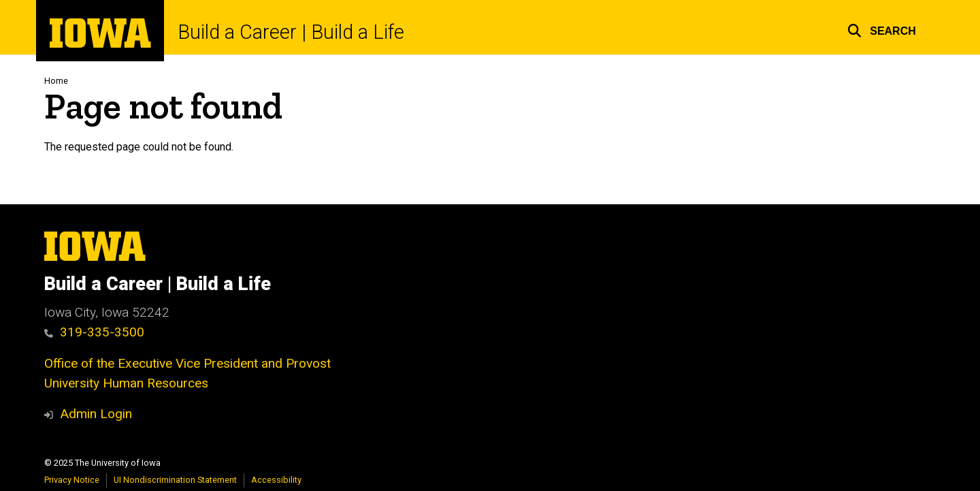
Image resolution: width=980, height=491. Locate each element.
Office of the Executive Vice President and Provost (187, 363)
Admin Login (96, 414)
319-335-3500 (94, 332)
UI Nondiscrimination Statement (175, 480)
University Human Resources (126, 383)
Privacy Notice (72, 480)
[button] (882, 29)
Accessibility (276, 480)
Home (56, 81)
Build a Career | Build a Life (291, 32)
